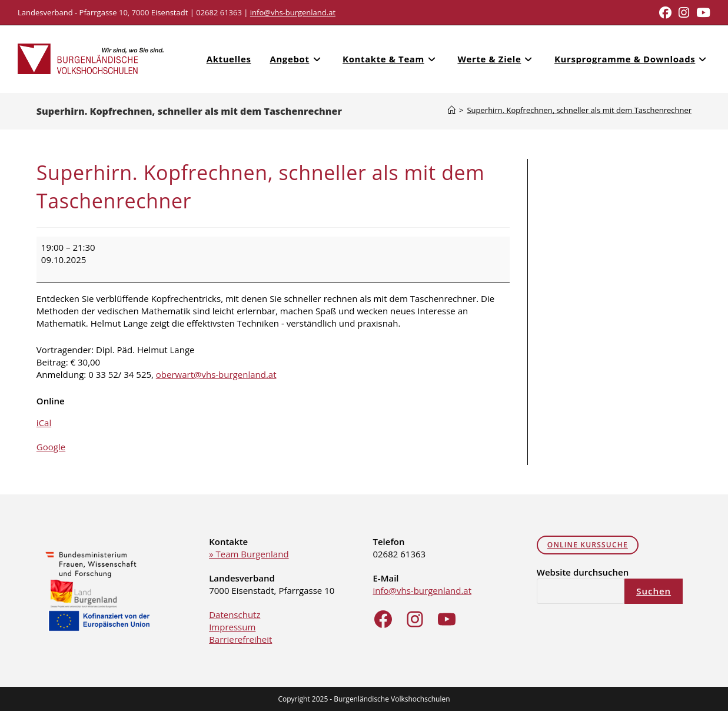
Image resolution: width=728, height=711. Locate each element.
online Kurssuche (588, 544)
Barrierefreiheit (240, 639)
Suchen (654, 590)
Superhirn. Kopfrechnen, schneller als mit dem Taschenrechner (579, 109)
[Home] (452, 109)
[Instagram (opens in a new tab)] (684, 13)
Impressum (232, 626)
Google (51, 446)
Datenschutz (235, 614)
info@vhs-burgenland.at (293, 12)
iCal (44, 422)
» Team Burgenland (249, 553)
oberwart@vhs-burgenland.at (216, 374)
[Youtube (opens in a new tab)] (702, 13)
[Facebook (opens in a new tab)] (665, 13)
